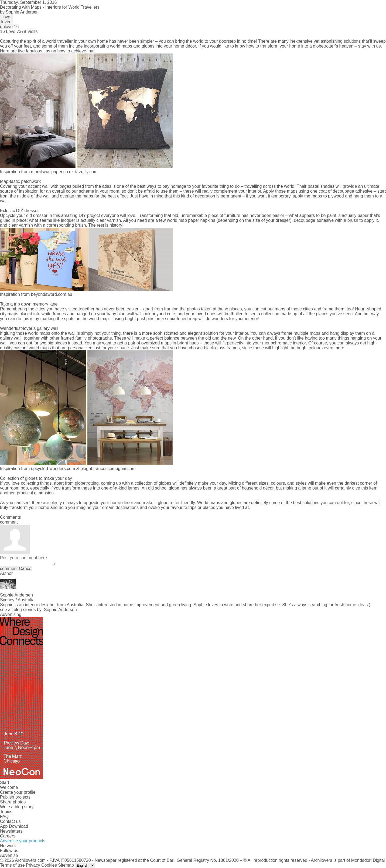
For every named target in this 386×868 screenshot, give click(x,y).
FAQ (4, 817)
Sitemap (66, 865)
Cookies (49, 865)
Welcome (9, 787)
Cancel (26, 569)
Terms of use (12, 865)
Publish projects (15, 797)
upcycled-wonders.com (53, 469)
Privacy (33, 865)
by (19, 12)
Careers (8, 836)
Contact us (10, 821)
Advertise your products (23, 841)
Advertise (9, 855)
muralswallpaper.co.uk (52, 172)
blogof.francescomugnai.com (108, 469)
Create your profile (18, 792)
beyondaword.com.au (52, 294)
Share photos (13, 802)
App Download (14, 826)
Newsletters (11, 831)
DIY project (89, 215)
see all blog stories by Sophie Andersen (38, 610)
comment (9, 569)
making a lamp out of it (305, 488)
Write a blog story (17, 807)
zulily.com (88, 172)
